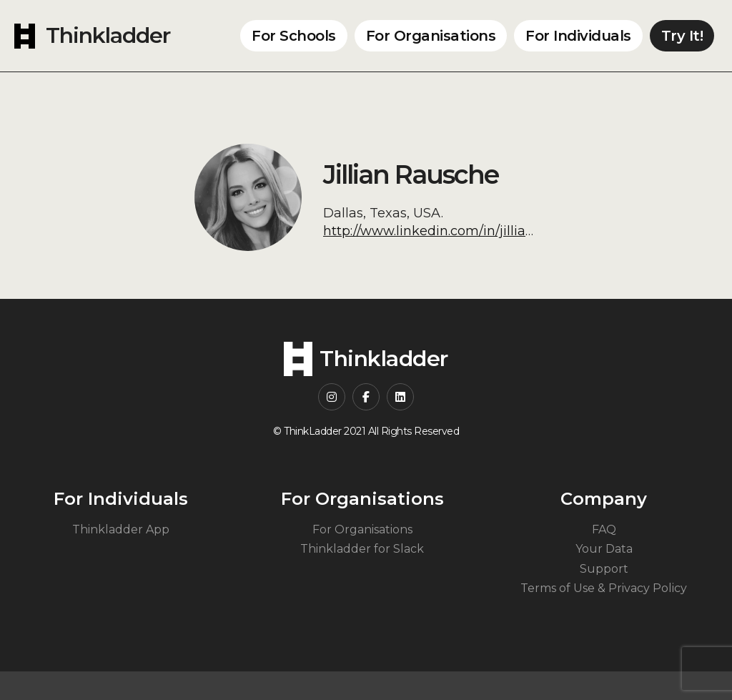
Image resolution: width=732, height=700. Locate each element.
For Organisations (431, 36)
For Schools (294, 36)
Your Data (604, 549)
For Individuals (578, 36)
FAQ (604, 529)
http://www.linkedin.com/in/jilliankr (435, 231)
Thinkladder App (121, 529)
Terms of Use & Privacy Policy (604, 588)
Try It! (682, 36)
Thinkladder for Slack (362, 549)
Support (604, 569)
